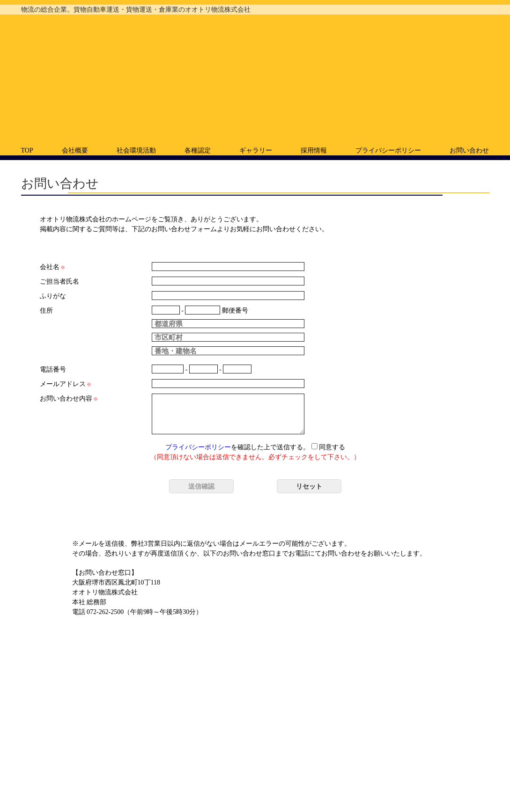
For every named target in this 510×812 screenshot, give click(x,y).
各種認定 (198, 150)
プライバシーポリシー (388, 150)
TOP (27, 150)
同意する (328, 447)
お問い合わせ (469, 150)
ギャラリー (256, 150)
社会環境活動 (136, 150)
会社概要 (75, 150)
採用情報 (314, 150)
